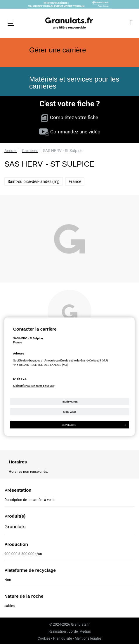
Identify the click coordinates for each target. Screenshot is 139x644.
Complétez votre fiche (69, 117)
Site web (69, 412)
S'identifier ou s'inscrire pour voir (34, 386)
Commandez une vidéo (70, 132)
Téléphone (69, 402)
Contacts (94, 425)
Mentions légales (88, 638)
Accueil (11, 151)
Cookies (44, 638)
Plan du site (62, 638)
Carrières (30, 151)
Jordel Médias (80, 631)
